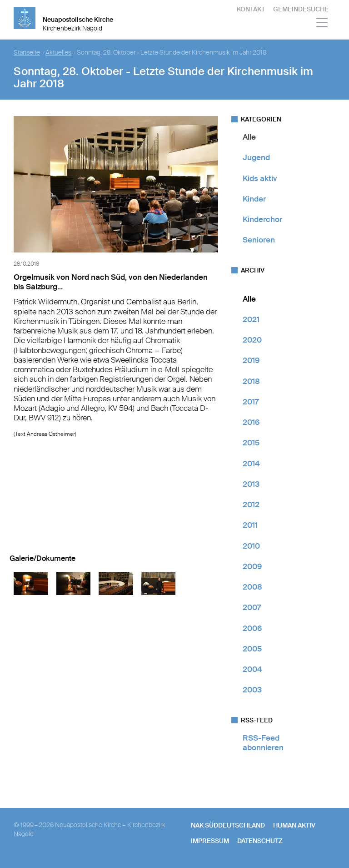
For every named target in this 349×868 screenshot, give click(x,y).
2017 (251, 402)
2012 (251, 505)
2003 (252, 690)
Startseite (27, 53)
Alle (249, 137)
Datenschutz (260, 841)
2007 (252, 607)
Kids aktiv (260, 178)
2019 (251, 360)
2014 (251, 464)
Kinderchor (262, 219)
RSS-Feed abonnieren (263, 743)
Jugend (256, 157)
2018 (251, 381)
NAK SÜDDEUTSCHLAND (228, 825)
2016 (251, 422)
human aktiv (294, 825)
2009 (252, 566)
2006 (252, 628)
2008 (252, 587)
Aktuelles (58, 53)
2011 (250, 525)
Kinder (254, 199)
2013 (251, 484)
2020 (252, 340)
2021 (251, 319)
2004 (252, 669)
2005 (252, 649)
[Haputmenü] (322, 24)
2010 (251, 546)
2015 (251, 443)
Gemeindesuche (301, 9)
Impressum (210, 841)
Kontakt (251, 9)
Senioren (259, 240)
